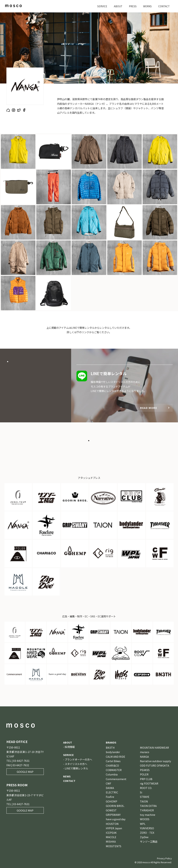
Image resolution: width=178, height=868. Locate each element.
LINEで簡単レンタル (76, 768)
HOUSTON (112, 824)
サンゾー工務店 (149, 841)
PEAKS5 (145, 770)
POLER (144, 774)
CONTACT (164, 6)
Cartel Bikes (113, 761)
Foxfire (110, 797)
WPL (143, 824)
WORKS (146, 6)
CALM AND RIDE (115, 757)
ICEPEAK (111, 833)
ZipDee (144, 837)
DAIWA (110, 788)
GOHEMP (111, 801)
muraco (145, 752)
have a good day (116, 819)
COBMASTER (114, 770)
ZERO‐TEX (147, 833)
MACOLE (111, 837)
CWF (108, 783)
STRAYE (145, 797)
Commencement (116, 779)
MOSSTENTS (114, 846)
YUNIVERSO (147, 828)
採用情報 (70, 747)
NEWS (67, 776)
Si (141, 792)
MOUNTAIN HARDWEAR (154, 747)
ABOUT (116, 6)
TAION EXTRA (148, 806)
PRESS (131, 6)
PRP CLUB (146, 779)
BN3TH (110, 747)
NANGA (144, 757)
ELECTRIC (112, 792)
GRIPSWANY (113, 815)
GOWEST (111, 810)
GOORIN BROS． (116, 806)
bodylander (113, 752)
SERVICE (100, 6)
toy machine (148, 815)
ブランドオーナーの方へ (78, 759)
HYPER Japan (114, 828)
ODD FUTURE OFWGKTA (155, 765)
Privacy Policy (164, 858)
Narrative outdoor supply (156, 761)
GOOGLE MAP (25, 772)
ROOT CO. (146, 788)
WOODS (145, 819)
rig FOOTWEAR (149, 783)
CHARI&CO (112, 765)
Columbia (112, 774)
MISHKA (111, 841)
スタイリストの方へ (76, 764)
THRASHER (147, 810)
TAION (144, 801)
